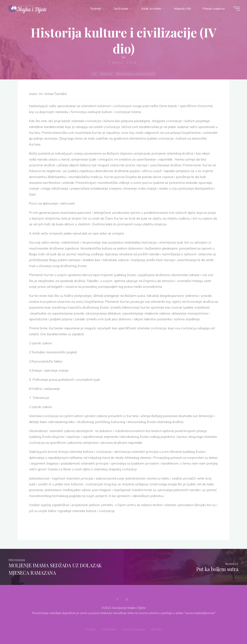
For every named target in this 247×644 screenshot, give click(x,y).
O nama (91, 629)
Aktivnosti (123, 20)
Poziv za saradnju (134, 629)
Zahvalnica (109, 629)
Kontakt (157, 629)
